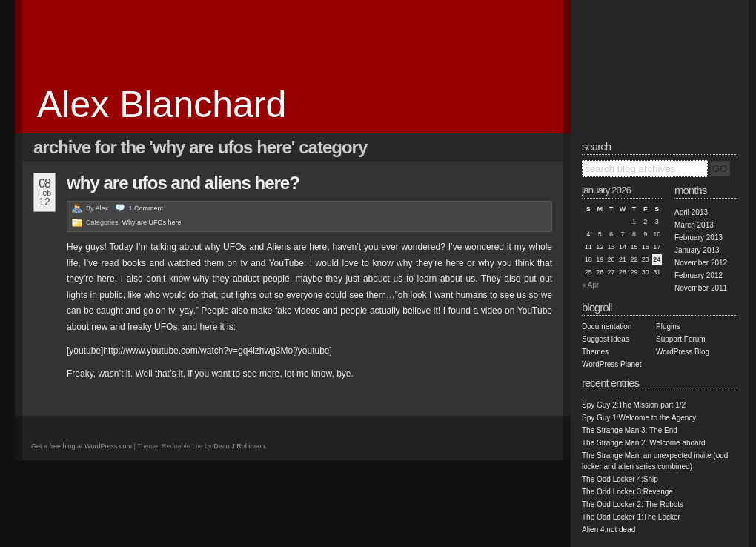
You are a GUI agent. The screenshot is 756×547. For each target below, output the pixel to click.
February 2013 (699, 238)
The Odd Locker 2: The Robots (633, 504)
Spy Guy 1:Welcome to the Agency (639, 418)
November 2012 (701, 263)
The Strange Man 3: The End (630, 430)
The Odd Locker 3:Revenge (627, 492)
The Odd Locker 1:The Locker (631, 517)
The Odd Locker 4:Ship (620, 479)
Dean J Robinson (239, 446)
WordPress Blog (683, 352)
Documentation (607, 326)
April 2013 (691, 212)
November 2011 (701, 288)
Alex (102, 208)
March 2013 (694, 225)
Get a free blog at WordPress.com (82, 446)
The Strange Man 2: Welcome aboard (644, 443)
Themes (595, 352)
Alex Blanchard (162, 105)
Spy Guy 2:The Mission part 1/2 (634, 405)
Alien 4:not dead (609, 530)
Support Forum (681, 339)
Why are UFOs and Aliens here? (183, 183)
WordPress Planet (611, 364)
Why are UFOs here (152, 222)
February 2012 (699, 275)
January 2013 (697, 250)
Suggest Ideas (606, 339)
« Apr (590, 285)
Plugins (668, 326)
